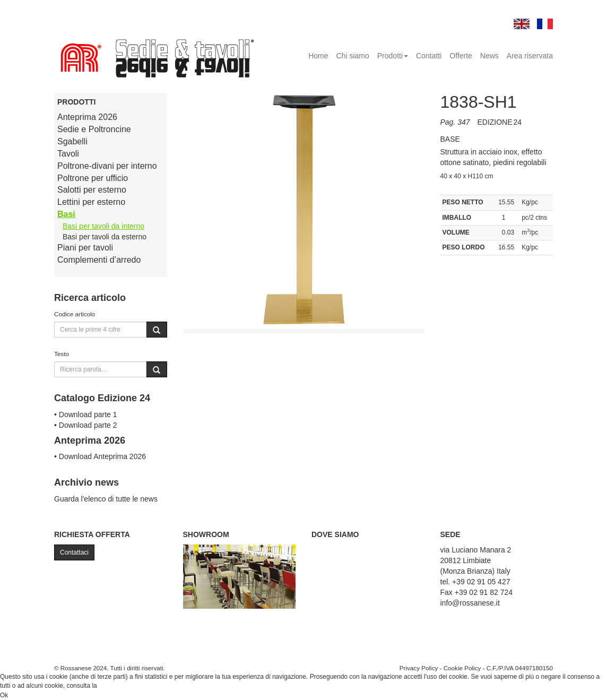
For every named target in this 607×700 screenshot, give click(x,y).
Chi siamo (353, 56)
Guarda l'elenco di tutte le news (106, 499)
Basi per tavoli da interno (103, 226)
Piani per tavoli (85, 248)
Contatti (429, 56)
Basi (66, 214)
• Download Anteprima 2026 (100, 456)
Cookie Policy (462, 668)
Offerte (461, 56)
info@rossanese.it (470, 603)
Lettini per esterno (91, 202)
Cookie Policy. (119, 686)
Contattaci (74, 552)
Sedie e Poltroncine (94, 129)
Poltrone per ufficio (93, 178)
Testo (62, 354)
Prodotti (393, 56)
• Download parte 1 (86, 414)
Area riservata (530, 56)
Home (318, 56)
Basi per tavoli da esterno (105, 237)
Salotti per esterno (92, 190)
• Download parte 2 (86, 425)
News (489, 56)
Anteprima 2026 (87, 117)
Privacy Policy (419, 668)
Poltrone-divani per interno (107, 166)
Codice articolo (75, 314)
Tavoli (68, 154)
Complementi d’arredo (99, 260)
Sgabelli (72, 141)
